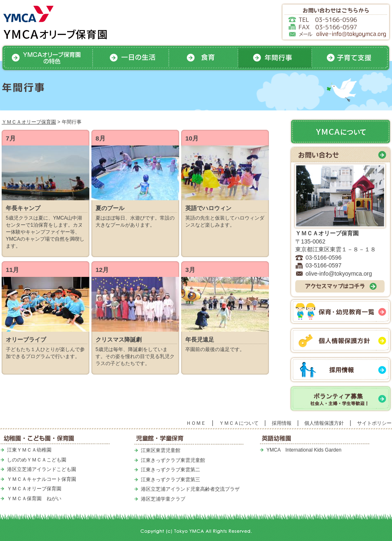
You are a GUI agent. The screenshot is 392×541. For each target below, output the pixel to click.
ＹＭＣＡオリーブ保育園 (29, 122)
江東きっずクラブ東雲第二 (170, 470)
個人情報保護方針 (324, 423)
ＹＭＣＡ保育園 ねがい (34, 499)
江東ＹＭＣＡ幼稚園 (29, 450)
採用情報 (282, 423)
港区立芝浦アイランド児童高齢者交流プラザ (190, 489)
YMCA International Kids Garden (304, 450)
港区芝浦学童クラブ (163, 499)
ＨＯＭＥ (196, 423)
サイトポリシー (374, 423)
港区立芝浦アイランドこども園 (42, 469)
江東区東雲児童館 (161, 450)
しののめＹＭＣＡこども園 (37, 460)
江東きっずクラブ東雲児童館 (173, 460)
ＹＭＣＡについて (239, 423)
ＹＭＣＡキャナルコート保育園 (42, 479)
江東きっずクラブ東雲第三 (170, 480)
